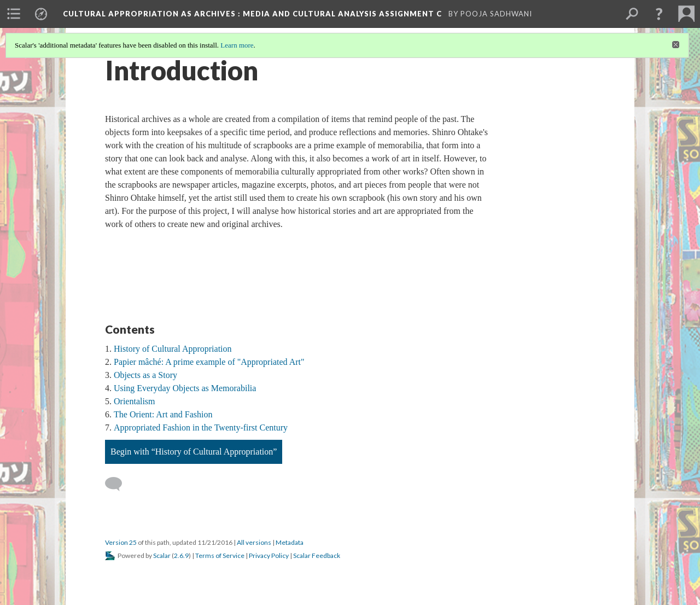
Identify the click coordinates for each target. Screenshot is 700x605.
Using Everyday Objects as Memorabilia (185, 388)
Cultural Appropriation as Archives (253, 14)
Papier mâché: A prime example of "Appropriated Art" (209, 362)
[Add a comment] (118, 484)
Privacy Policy (269, 555)
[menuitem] (14, 14)
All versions (254, 542)
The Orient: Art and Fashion (163, 414)
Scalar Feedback (317, 555)
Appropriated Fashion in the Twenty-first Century (201, 427)
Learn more (237, 45)
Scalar (162, 555)
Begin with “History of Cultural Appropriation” (194, 452)
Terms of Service (220, 555)
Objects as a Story (145, 375)
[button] (659, 14)
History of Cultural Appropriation (173, 349)
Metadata (290, 542)
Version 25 (121, 542)
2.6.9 (181, 555)
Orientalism (135, 401)
